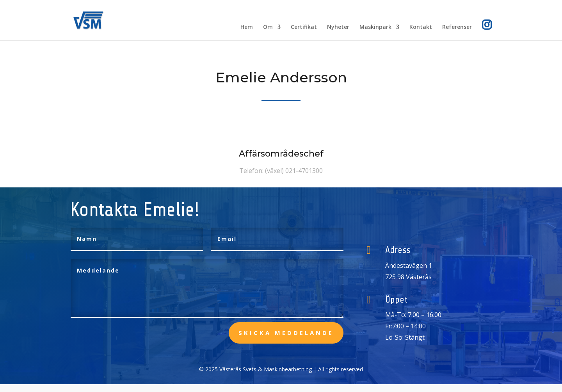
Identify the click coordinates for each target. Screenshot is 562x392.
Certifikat (304, 27)
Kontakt (421, 27)
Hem (247, 27)
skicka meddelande (286, 333)
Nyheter (338, 27)
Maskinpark (375, 27)
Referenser (457, 27)
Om (268, 27)
